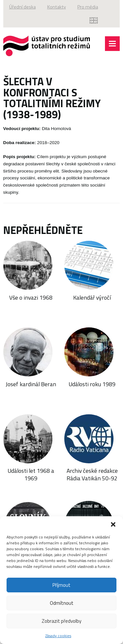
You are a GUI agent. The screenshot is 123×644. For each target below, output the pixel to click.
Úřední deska (22, 7)
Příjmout (61, 585)
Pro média (88, 7)
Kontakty (57, 7)
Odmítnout (62, 603)
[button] (113, 524)
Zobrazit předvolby (61, 621)
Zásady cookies (58, 636)
